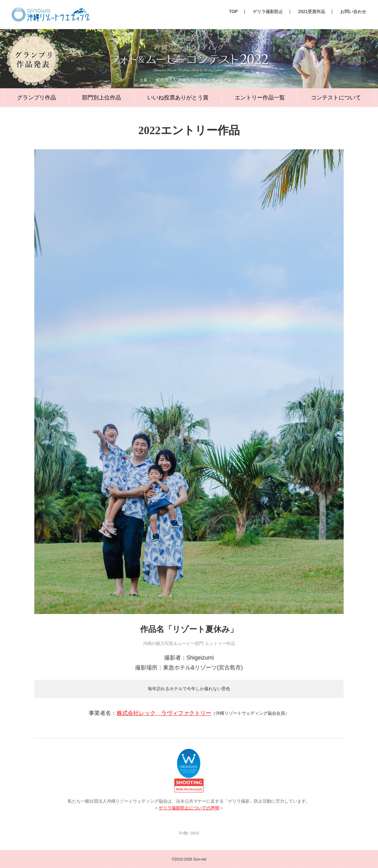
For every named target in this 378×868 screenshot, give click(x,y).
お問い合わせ (353, 11)
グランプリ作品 (37, 98)
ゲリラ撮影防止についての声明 (189, 808)
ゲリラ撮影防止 (268, 11)
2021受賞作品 (312, 11)
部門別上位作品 (101, 98)
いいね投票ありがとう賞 (178, 98)
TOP (233, 11)
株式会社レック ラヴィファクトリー (164, 713)
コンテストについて (336, 98)
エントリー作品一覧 (260, 98)
